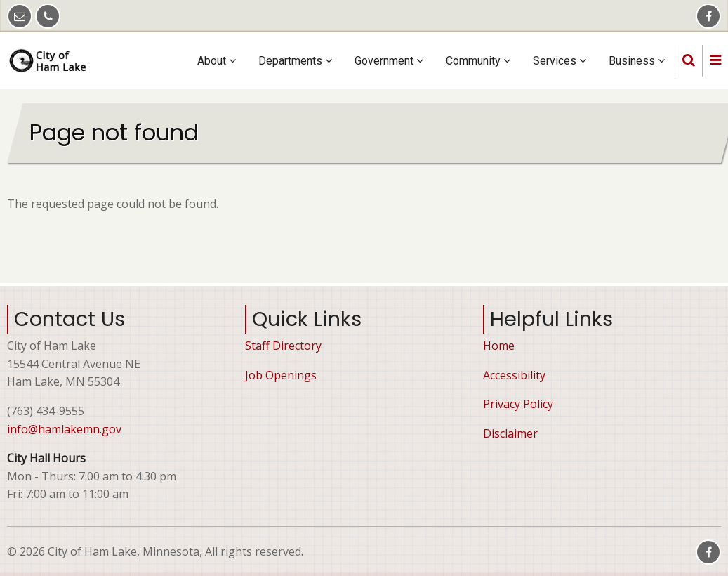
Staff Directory (283, 346)
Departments (295, 61)
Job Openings (281, 375)
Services (560, 61)
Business (637, 61)
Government (389, 61)
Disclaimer (510, 433)
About (217, 61)
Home (499, 346)
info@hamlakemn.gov (64, 429)
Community (478, 61)
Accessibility (514, 375)
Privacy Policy (518, 404)
